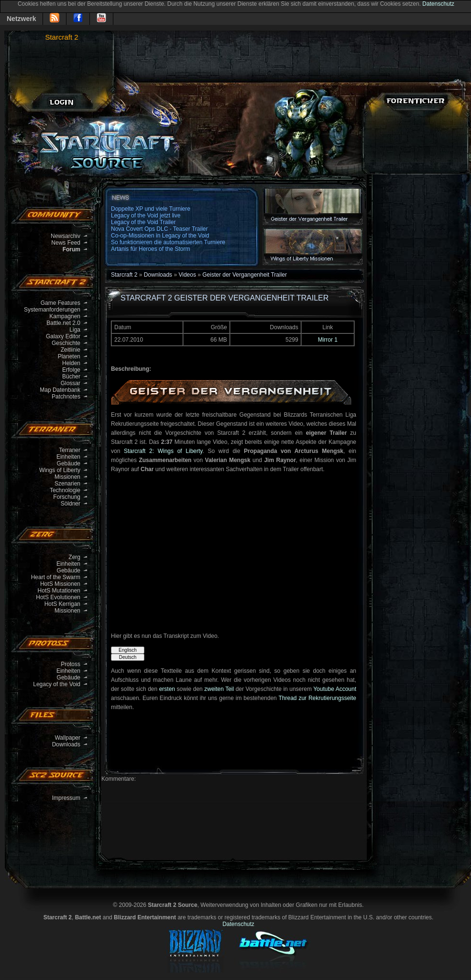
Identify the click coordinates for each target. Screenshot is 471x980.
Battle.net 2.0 (63, 323)
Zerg (74, 557)
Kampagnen (65, 316)
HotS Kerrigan (62, 604)
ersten (167, 689)
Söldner (71, 504)
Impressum (66, 798)
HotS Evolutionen (58, 597)
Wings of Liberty (60, 470)
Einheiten (68, 457)
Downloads (66, 744)
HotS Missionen (60, 584)
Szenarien (67, 484)
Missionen (67, 477)
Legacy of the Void (57, 684)
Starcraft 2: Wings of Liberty (163, 451)
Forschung (67, 497)
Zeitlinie (71, 350)
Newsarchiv (66, 236)
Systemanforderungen (52, 310)
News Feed (66, 243)
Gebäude (69, 463)
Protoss (71, 664)
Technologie (65, 490)
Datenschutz (438, 4)
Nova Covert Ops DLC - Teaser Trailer (159, 229)
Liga (75, 330)
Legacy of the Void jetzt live (146, 215)
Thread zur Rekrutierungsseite (317, 698)
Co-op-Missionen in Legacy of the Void (160, 236)
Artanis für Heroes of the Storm (150, 249)
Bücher (71, 377)
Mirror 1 (328, 340)
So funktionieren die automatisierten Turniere (168, 242)
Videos (187, 275)
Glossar (71, 383)
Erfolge (71, 370)
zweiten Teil (219, 689)
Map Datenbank (60, 390)
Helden (71, 363)
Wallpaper (67, 738)
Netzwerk (21, 19)
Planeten (69, 356)
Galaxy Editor (63, 336)
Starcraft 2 (61, 37)
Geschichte (66, 343)
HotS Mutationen (59, 591)
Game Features (60, 303)
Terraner (70, 450)
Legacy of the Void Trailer (143, 222)
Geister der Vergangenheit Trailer (245, 275)
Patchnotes (66, 397)
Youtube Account (335, 689)
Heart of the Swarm (56, 577)
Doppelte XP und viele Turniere (151, 209)
